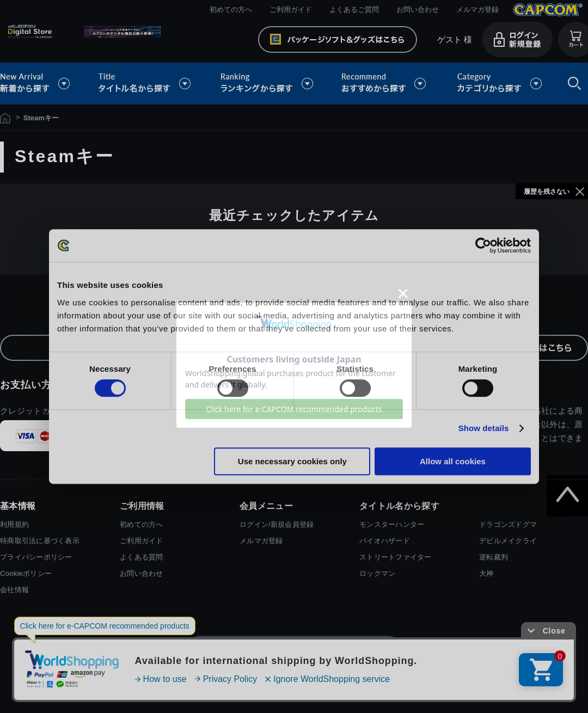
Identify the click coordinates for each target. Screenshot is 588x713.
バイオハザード (385, 541)
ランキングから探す (268, 84)
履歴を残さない (547, 192)
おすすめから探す (385, 84)
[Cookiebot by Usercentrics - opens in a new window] (483, 245)
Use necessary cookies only (292, 461)
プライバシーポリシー (36, 557)
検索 (572, 84)
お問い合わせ (418, 10)
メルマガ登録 (477, 10)
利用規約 (14, 524)
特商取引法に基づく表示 (40, 541)
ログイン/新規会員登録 (277, 524)
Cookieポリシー (26, 573)
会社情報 (14, 590)
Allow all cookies (453, 461)
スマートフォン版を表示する (294, 650)
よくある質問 (142, 557)
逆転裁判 (494, 557)
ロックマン (377, 573)
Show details (484, 428)
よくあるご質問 (354, 10)
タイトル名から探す (146, 84)
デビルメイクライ (508, 541)
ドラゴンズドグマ (508, 524)
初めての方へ (231, 10)
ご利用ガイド (291, 10)
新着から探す (42, 84)
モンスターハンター (392, 524)
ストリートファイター (396, 557)
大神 (486, 573)
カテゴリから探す (499, 84)
